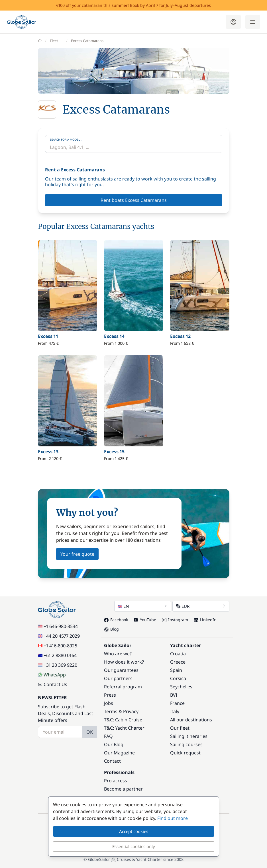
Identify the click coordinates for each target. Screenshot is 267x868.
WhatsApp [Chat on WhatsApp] (52, 675)
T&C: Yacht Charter (124, 728)
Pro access (116, 781)
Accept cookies (134, 831)
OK (90, 732)
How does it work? (124, 662)
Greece (178, 662)
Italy (175, 711)
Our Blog (114, 744)
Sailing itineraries (189, 736)
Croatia (178, 654)
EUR (201, 606)
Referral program (123, 687)
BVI (174, 695)
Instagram (175, 620)
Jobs (109, 703)
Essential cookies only (134, 846)
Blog (111, 629)
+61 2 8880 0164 (57, 655)
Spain (176, 670)
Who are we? (118, 654)
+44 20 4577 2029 (59, 636)
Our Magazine (119, 753)
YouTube (145, 620)
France (177, 703)
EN (143, 606)
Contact (112, 761)
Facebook (116, 620)
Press (110, 695)
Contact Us (53, 684)
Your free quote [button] (77, 554)
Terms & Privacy (121, 711)
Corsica (178, 678)
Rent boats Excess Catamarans (134, 200)
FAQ (108, 736)
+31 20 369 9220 (58, 665)
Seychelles (181, 687)
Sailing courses (186, 744)
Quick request (185, 753)
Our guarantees (121, 670)
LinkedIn (205, 620)
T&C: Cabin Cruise (123, 720)
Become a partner (123, 789)
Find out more (173, 818)
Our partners (118, 678)
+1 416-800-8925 (58, 646)
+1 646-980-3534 (58, 626)
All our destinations (191, 720)
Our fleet (180, 728)
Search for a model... (66, 139)
